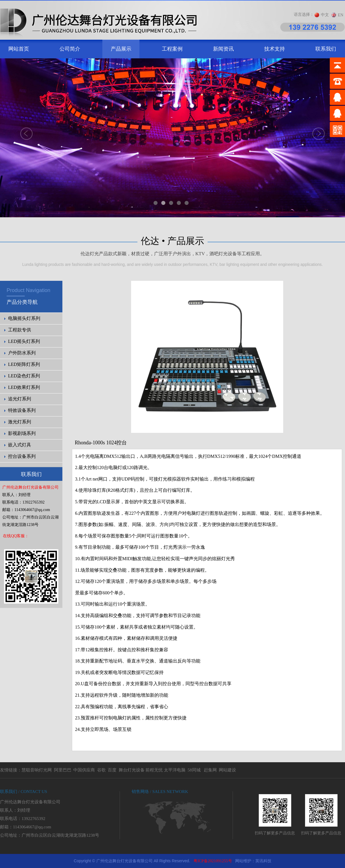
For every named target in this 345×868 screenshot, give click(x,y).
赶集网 (210, 770)
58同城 (194, 770)
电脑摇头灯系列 (24, 318)
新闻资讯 (223, 49)
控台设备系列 (22, 456)
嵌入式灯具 (20, 445)
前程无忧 (154, 770)
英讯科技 (263, 861)
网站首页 (19, 49)
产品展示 (121, 49)
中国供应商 (84, 770)
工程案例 (172, 49)
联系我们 (326, 49)
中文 (325, 15)
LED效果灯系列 (24, 387)
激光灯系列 (20, 422)
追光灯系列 (20, 399)
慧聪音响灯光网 (37, 770)
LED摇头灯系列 (24, 341)
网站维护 (243, 861)
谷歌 (101, 770)
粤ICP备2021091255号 (213, 861)
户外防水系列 (22, 353)
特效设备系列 (22, 410)
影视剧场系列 (22, 433)
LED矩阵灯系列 (24, 364)
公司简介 (70, 49)
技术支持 (275, 49)
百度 (112, 770)
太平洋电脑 (175, 770)
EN (341, 15)
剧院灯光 (0, 854)
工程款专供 (20, 330)
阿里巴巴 (63, 770)
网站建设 (227, 770)
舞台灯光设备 (132, 770)
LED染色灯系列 (24, 376)
